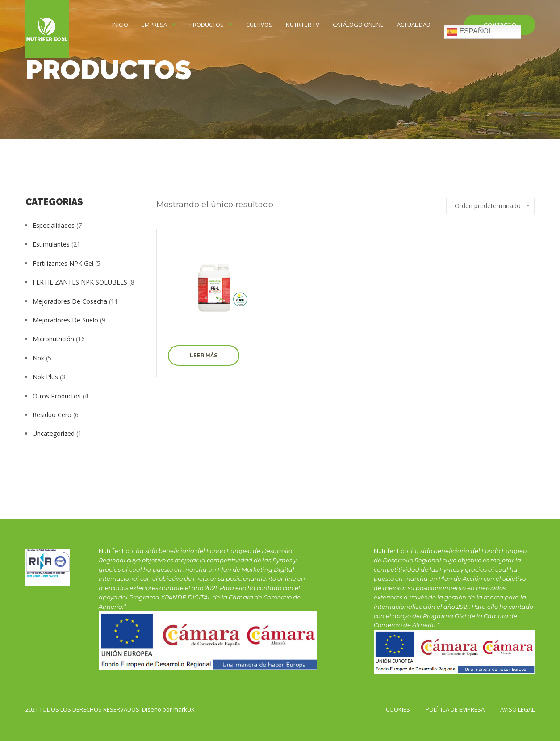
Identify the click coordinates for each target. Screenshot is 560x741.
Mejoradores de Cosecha (70, 301)
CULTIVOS (259, 25)
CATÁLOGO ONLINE (358, 25)
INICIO (120, 25)
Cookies (398, 709)
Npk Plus (45, 377)
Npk (38, 358)
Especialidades (54, 225)
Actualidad (414, 25)
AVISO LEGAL (517, 709)
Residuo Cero (52, 415)
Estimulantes (51, 244)
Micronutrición (53, 339)
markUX (184, 709)
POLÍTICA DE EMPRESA (455, 709)
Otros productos (57, 396)
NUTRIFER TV (303, 25)
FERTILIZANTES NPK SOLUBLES (80, 282)
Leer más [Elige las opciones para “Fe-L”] (204, 356)
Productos (207, 25)
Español (470, 32)
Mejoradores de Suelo (65, 320)
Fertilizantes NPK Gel (63, 263)
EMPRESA (154, 25)
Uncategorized (54, 433)
